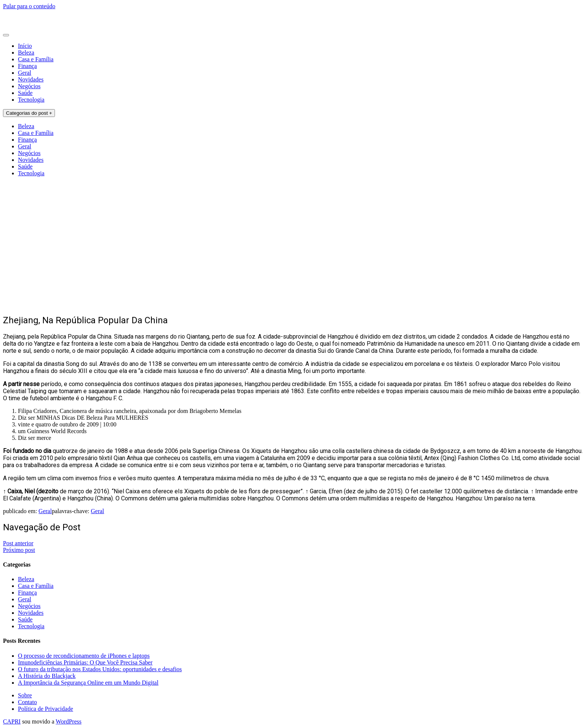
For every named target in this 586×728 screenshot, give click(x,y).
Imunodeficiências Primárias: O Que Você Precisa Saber (85, 662)
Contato (27, 702)
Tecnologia (31, 100)
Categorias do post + (29, 113)
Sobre (25, 695)
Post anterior (18, 543)
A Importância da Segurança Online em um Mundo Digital (88, 683)
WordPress (69, 721)
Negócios (29, 86)
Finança (27, 66)
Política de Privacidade (46, 709)
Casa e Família (36, 59)
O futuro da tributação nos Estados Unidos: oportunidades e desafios (100, 669)
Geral (25, 73)
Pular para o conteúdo (29, 6)
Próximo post (19, 550)
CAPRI (12, 721)
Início (25, 46)
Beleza (26, 53)
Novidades (31, 79)
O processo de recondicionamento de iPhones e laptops (84, 656)
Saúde (25, 93)
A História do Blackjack (47, 676)
